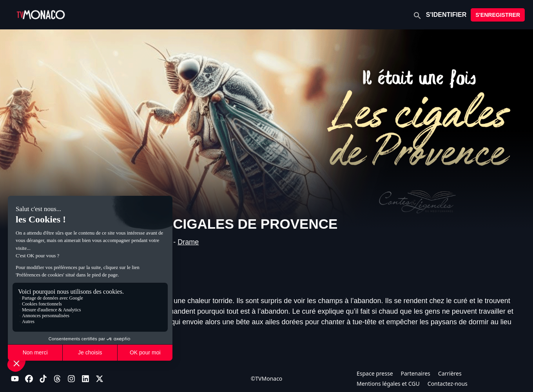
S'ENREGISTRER (498, 15)
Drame (188, 242)
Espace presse (375, 373)
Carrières (450, 373)
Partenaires (416, 373)
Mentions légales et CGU (388, 384)
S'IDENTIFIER (446, 15)
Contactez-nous (448, 384)
